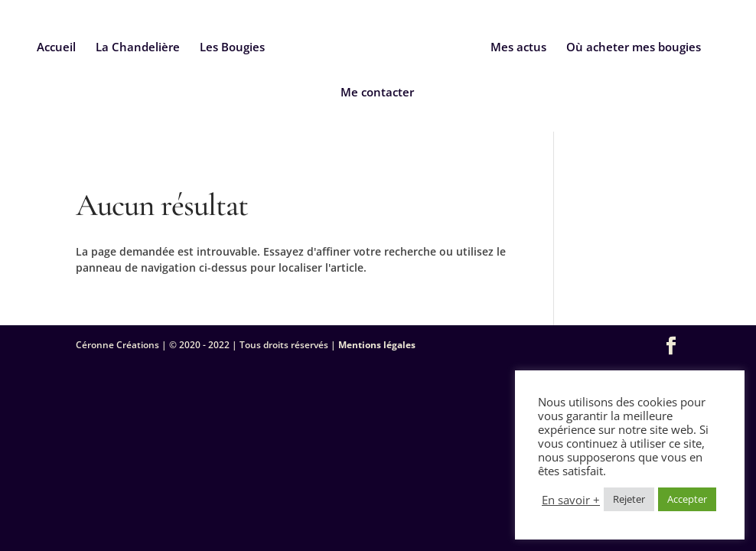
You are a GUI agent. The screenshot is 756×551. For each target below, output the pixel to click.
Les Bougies (232, 48)
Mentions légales (377, 345)
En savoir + (571, 500)
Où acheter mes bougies (634, 48)
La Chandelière (138, 48)
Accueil (56, 48)
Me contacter (377, 93)
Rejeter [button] (629, 499)
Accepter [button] (687, 499)
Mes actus (518, 48)
